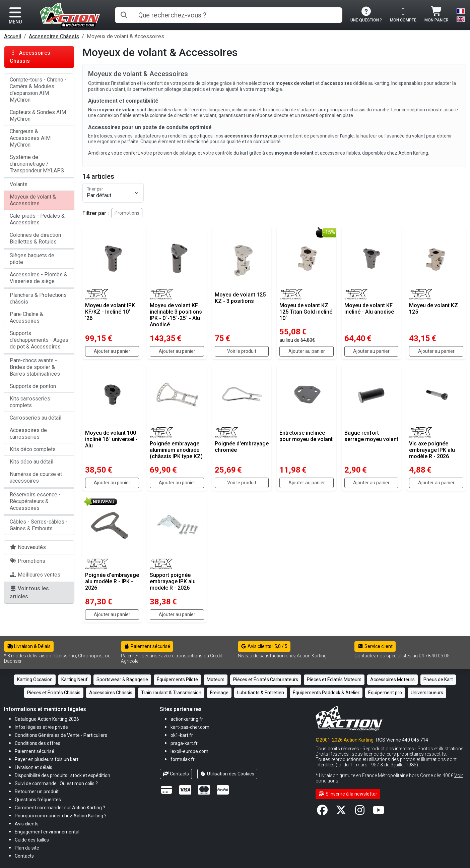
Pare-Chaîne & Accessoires (26, 317)
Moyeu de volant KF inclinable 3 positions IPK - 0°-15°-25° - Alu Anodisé (176, 315)
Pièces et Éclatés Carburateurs (266, 680)
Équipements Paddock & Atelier (326, 693)
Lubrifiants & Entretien (261, 693)
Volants (19, 184)
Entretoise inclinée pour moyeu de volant (306, 436)
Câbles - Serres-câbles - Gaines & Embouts (39, 525)
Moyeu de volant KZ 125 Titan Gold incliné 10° (306, 312)
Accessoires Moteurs (392, 680)
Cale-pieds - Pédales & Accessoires (37, 219)
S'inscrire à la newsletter (348, 794)
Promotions (127, 213)
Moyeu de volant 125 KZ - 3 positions (240, 298)
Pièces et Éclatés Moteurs (334, 680)
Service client (375, 646)
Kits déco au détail (31, 462)
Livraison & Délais (29, 646)
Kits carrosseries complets (30, 402)
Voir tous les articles (29, 592)
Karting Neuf (75, 680)
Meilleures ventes (35, 575)
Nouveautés (28, 547)
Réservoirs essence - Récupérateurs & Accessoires (35, 501)
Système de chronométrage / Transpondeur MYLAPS (37, 164)
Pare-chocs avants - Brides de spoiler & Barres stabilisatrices (35, 367)
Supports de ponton (33, 386)
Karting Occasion (35, 680)
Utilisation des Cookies (227, 774)
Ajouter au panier (112, 351)
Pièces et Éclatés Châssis (54, 693)
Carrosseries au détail (36, 418)
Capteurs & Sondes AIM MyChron (38, 116)
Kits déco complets (33, 449)
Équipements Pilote (177, 680)
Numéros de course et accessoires (36, 477)
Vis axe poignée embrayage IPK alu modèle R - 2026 (432, 450)
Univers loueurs (427, 693)
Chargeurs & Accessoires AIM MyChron (30, 138)
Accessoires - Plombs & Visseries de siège (39, 278)
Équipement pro (385, 693)
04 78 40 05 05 (434, 656)
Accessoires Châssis (54, 36)
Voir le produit (242, 351)
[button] (32, 840)
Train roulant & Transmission (171, 693)
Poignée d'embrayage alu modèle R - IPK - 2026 (112, 581)
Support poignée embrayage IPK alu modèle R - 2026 (173, 581)
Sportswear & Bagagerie (122, 680)
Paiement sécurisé (147, 646)
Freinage (219, 693)
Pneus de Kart (438, 680)
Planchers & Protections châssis (38, 298)
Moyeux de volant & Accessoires (33, 200)
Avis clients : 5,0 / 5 (264, 646)
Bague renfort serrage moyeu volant (371, 436)
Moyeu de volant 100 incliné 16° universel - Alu (111, 439)
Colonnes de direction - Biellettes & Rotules (37, 238)
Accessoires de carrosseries (28, 433)
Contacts (176, 774)
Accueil (13, 36)
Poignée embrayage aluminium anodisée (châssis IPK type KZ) (176, 450)
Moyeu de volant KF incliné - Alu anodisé (369, 309)
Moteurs (216, 680)
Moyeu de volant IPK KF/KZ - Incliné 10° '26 (110, 312)
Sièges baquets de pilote (32, 259)
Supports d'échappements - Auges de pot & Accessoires (39, 340)
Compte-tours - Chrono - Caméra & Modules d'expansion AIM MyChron (38, 90)
